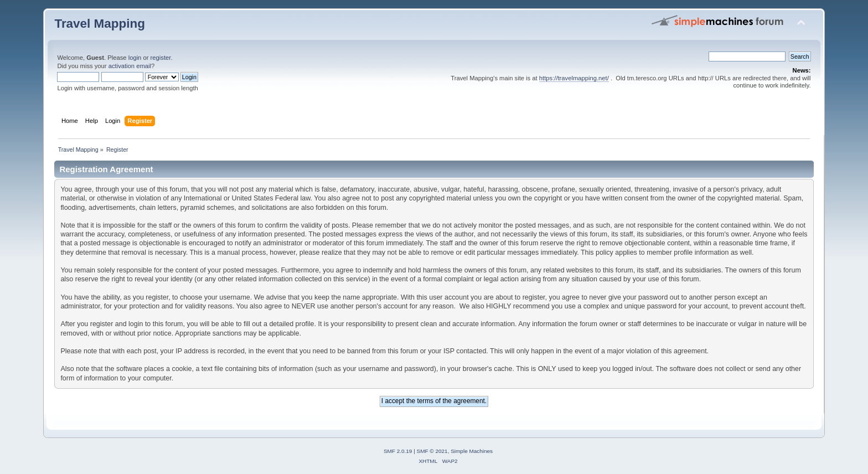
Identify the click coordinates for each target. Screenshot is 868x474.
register (161, 58)
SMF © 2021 (432, 451)
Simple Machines (472, 451)
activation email (130, 66)
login (135, 58)
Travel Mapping (99, 24)
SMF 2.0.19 (398, 451)
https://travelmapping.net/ (574, 78)
